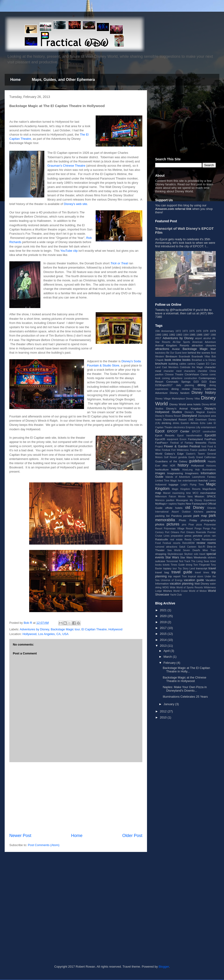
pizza (199, 525)
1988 (213, 335)
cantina (191, 364)
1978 (206, 331)
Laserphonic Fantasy (204, 477)
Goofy (192, 457)
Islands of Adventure (178, 477)
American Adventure (204, 342)
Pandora (176, 516)
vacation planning (182, 583)
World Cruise (181, 591)
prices (207, 536)
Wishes (168, 591)
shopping (161, 554)
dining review (180, 389)
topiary (167, 568)
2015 (164, 634)
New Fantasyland (196, 504)
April (167, 651)
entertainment (208, 427)
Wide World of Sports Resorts (186, 587)
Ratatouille (162, 539)
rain (214, 536)
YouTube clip (69, 251)
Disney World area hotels (185, 404)
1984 (186, 335)
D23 (196, 382)
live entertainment (188, 481)
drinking (166, 423)
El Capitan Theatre (94, 629)
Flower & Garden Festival (182, 446)
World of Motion (198, 591)
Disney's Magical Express (200, 412)
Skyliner (188, 554)
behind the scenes (199, 353)
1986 (199, 335)
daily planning (185, 385)
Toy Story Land (187, 569)
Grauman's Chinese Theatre (66, 166)
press (188, 536)
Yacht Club (176, 595)
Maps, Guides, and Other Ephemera (63, 80)
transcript (202, 568)
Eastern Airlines (190, 423)
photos (160, 524)
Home (15, 80)
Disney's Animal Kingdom (184, 408)
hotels (176, 469)
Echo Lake (206, 423)
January (169, 704)
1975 (192, 331)
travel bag (162, 572)
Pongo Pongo (202, 529)
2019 (164, 622)
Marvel (167, 493)
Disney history (204, 393)
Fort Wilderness (180, 450)
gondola (183, 457)
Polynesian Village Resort (178, 529)
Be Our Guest (174, 353)
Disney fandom (180, 393)
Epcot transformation (190, 436)
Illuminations (209, 470)
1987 (206, 335)
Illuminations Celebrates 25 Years (185, 697)
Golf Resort (171, 457)
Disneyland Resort (175, 419)
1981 (165, 335)
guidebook (197, 461)
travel (212, 568)
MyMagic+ (161, 504)
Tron (184, 576)
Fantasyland (196, 439)
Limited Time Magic (166, 481)
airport (198, 338)
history (183, 465)
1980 (158, 335)
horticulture (162, 469)
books (187, 360)
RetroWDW (188, 543)
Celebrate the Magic (191, 367)
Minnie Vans (185, 497)
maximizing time (182, 493)
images (160, 473)
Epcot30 (210, 435)
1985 (192, 335)
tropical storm (196, 576)
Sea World (174, 550)
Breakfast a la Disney (204, 360)
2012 (164, 711)
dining (201, 385)
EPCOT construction (204, 432)
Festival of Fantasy (182, 443)
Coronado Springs (178, 382)
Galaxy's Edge (174, 454)
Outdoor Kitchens (193, 512)
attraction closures (204, 345)
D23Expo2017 (164, 385)
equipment (173, 439)
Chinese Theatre (174, 375)
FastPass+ (162, 443)
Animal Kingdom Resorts (172, 345)
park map (200, 516)
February (170, 663)
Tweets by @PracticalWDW (174, 310)
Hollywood (115, 629)
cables (183, 364)
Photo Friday (188, 520)
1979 (213, 331)
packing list (162, 516)
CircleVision (192, 374)
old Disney (195, 508)
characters (190, 371)
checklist (203, 371)
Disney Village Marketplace (170, 399)
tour (175, 569)
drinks (176, 423)
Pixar (191, 525)
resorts (177, 543)
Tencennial (172, 561)
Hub (198, 470)
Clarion (204, 375)
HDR (173, 466)
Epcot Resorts (165, 435)
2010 (164, 717)
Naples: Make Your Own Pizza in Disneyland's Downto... (185, 689)
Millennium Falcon (166, 497)
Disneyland (189, 416)
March (168, 657)
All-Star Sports (181, 342)
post (199, 184)
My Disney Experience (203, 500)
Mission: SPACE (205, 496)
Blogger (164, 967)
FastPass (210, 439)
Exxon (183, 439)
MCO (196, 493)
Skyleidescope (175, 554)
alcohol (207, 338)
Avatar (176, 349)
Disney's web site (75, 204)
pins (184, 525)
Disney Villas (193, 399)
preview (198, 536)
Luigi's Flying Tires (192, 485)
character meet (173, 371)
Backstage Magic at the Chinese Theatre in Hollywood (184, 679)
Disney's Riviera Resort (168, 416)
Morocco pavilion (165, 500)
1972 (178, 331)
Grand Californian (206, 457)
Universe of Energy (172, 580)
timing (189, 565)
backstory (160, 353)
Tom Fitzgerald (202, 565)
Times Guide (178, 565)
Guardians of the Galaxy (171, 461)
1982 (172, 335)
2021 (164, 610)
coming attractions (172, 378)
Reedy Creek (192, 540)
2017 (158, 338)
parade (187, 516)
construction (190, 378)
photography (208, 520)
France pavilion (198, 450)
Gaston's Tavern (195, 454)
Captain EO (203, 364)
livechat (203, 480)
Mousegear (182, 500)
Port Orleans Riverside (193, 532)
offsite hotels (174, 508)
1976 (199, 331)
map (158, 493)
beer (185, 353)
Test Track (184, 561)
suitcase (160, 561)
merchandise (208, 493)
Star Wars (172, 557)
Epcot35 (160, 439)
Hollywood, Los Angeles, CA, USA (45, 634)
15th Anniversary (165, 331)
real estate (176, 540)
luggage (174, 484)
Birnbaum (171, 356)
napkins (173, 504)
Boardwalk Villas (201, 357)
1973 (185, 331)
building (173, 364)
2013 (164, 646)
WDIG (166, 587)
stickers (212, 558)
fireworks (201, 443)
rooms (212, 543)
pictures (173, 524)
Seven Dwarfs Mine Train (199, 550)
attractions (162, 349)
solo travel (200, 554)
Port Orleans (172, 532)
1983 (179, 335)
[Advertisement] (76, 797)
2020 (164, 616)
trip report (174, 576)
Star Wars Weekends (193, 557)
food (204, 447)
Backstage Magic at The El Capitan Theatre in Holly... (186, 670)
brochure (161, 364)
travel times (202, 573)
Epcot (160, 431)
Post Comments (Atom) (44, 845)
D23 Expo (209, 382)
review (201, 543)
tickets (166, 565)
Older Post (132, 836)
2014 (164, 640)
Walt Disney (202, 583)
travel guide (182, 572)
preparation (177, 536)
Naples (181, 504)
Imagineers (192, 473)
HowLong (187, 470)
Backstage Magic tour (65, 629)
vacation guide (194, 580)
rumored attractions (166, 547)
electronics (179, 427)
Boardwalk (184, 357)
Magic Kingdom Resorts (186, 489)
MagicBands (209, 489)
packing (211, 512)
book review (173, 360)
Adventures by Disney (35, 629)
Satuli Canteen (188, 547)
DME (191, 420)
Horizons (211, 466)
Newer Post (20, 836)
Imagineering (175, 473)
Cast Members (170, 367)
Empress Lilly (193, 427)
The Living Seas (200, 561)
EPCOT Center (178, 431)
